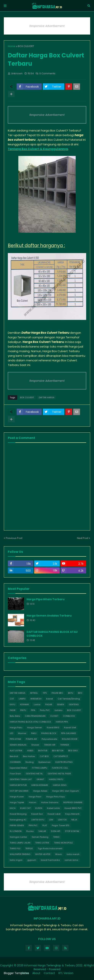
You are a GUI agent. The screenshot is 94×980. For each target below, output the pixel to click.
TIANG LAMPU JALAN (20, 843)
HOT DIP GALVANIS (19, 791)
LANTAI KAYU (38, 820)
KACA (13, 808)
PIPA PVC (33, 825)
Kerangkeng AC (18, 820)
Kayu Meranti (72, 814)
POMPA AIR (31, 739)
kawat (50, 699)
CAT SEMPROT (61, 756)
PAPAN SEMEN (17, 825)
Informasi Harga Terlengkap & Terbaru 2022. (54, 965)
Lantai (37, 704)
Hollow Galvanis (50, 802)
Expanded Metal (18, 768)
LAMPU (22, 699)
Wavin (59, 854)
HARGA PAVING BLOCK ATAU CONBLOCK (30, 722)
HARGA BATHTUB (18, 785)
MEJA (74, 820)
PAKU (34, 733)
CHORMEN (15, 762)
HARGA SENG (60, 785)
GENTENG (74, 704)
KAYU (13, 704)
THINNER (65, 745)
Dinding (30, 762)
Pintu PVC (45, 710)
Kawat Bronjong (18, 814)
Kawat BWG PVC (73, 808)
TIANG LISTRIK (42, 843)
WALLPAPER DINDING (20, 854)
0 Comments (47, 73)
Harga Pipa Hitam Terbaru (46, 599)
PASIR (13, 710)
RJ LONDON (16, 831)
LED (11, 733)
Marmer (22, 733)
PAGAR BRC (57, 693)
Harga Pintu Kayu (56, 797)
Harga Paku (16, 728)
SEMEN (60, 704)
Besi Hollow (29, 756)
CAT (12, 699)
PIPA (33, 710)
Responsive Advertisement (47, 26)
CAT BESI (44, 756)
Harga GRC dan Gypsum (66, 791)
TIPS (45, 693)
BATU (71, 693)
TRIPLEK (29, 848)
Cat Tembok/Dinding (69, 699)
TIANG (56, 837)
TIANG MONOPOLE (63, 843)
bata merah (73, 854)
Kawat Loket (54, 814)
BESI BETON (58, 751)
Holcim (33, 802)
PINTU (23, 710)
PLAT (45, 825)
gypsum (32, 860)
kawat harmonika (50, 860)
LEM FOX (62, 820)
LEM (51, 820)
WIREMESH (36, 699)
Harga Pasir (35, 797)
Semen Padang (40, 837)
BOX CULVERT (26, 46)
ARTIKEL (34, 693)
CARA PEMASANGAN (35, 716)
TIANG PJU (15, 848)
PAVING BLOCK (49, 733)
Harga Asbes (40, 791)
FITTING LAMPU (40, 768)
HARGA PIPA (62, 722)
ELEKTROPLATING (64, 762)
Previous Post (14, 538)
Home (12, 46)
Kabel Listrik (53, 808)
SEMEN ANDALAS (18, 745)
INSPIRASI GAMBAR (73, 802)
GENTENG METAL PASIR (59, 774)
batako (58, 710)
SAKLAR (42, 831)
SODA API (56, 831)
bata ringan (16, 860)
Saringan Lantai (18, 837)
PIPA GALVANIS (69, 733)
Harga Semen (35, 728)
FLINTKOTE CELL (60, 768)
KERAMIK (25, 704)
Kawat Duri (37, 814)
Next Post (83, 538)
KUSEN (39, 808)
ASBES (30, 751)
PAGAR (49, 704)
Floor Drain (15, 774)
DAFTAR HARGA (47, 397)
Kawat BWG (53, 728)
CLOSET (54, 716)
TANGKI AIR (50, 745)
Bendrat (14, 756)
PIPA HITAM (15, 739)
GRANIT (40, 779)
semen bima (71, 860)
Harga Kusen (17, 797)
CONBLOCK (69, 716)
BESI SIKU (73, 751)
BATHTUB (43, 751)
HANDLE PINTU (56, 779)
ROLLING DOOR (70, 739)
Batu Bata (15, 716)
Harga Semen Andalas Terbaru (49, 616)
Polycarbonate (49, 739)
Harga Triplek (17, 802)
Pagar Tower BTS (61, 825)
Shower (35, 745)
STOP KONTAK (72, 831)
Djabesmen (45, 762)
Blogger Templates (16, 973)
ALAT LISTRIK (16, 751)
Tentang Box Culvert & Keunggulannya (38, 149)
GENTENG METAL (34, 774)
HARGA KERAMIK (40, 785)
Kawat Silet (70, 728)
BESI (80, 693)
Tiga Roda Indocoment (50, 848)
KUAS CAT (25, 808)
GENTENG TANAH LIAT (21, 779)
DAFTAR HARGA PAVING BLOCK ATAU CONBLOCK (52, 634)
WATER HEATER (43, 854)
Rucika (30, 831)
